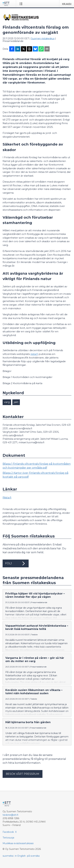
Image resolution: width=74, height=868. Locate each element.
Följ (16, 563)
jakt (16, 402)
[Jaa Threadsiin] (29, 49)
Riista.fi (7, 498)
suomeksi (8, 856)
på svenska (33, 856)
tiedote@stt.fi (10, 815)
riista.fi (34, 354)
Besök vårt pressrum (23, 774)
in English (20, 856)
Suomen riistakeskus (43, 38)
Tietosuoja (8, 838)
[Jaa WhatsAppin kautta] (41, 49)
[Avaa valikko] (22, 4)
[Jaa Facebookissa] (12, 49)
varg (7, 402)
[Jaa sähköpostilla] (47, 49)
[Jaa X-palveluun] (24, 49)
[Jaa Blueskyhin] (35, 49)
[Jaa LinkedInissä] (18, 49)
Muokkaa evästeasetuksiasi (18, 843)
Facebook (8, 832)
